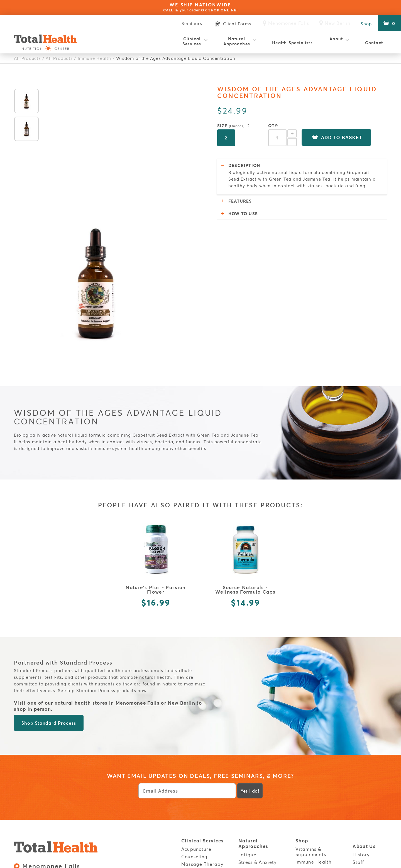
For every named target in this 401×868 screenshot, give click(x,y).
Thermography (199, 821)
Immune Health (94, 58)
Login (360, 779)
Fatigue (247, 735)
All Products (27, 58)
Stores (303, 799)
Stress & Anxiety (257, 742)
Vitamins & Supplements (311, 732)
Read (244, 820)
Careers (362, 765)
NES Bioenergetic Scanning (202, 780)
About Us (364, 727)
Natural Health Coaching (199, 768)
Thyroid (247, 750)
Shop (365, 23)
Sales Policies (80, 801)
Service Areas (370, 792)
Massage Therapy (202, 744)
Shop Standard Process (49, 603)
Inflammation (254, 758)
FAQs (359, 750)
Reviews (362, 758)
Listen (246, 827)
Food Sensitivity (257, 765)
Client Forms (310, 786)
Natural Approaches (237, 41)
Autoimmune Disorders (253, 783)
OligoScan (194, 791)
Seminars (189, 23)
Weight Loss (253, 773)
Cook (244, 835)
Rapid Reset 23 (199, 806)
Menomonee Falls (138, 583)
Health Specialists (292, 43)
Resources (251, 812)
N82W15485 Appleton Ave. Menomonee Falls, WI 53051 (79, 750)
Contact (374, 43)
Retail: (45, 761)
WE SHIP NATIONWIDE (200, 7)
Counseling (195, 737)
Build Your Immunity (250, 796)
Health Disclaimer (317, 778)
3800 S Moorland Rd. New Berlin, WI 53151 (66, 775)
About (336, 41)
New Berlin (182, 583)
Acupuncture (196, 729)
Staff (358, 742)
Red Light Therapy (203, 813)
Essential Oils (311, 750)
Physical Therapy (201, 798)
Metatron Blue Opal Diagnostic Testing (205, 755)
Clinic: (93, 761)
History (361, 735)
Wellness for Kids (201, 828)
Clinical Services (192, 41)
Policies (306, 771)
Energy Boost (311, 758)
